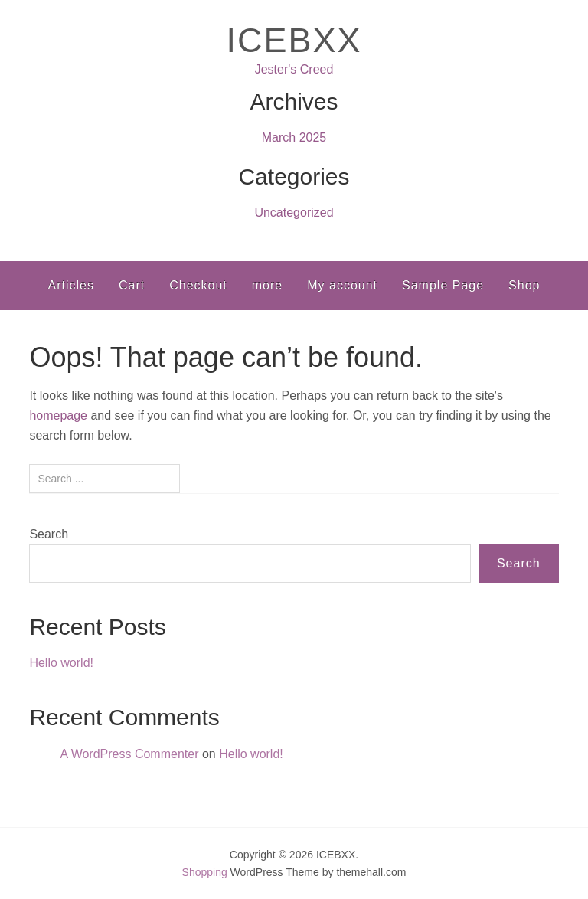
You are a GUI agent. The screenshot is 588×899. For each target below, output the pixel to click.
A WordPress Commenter (129, 754)
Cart (132, 285)
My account (342, 285)
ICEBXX (294, 40)
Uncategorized (294, 212)
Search (49, 534)
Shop (524, 285)
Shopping (205, 872)
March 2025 (294, 137)
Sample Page (443, 285)
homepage (58, 415)
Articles (71, 285)
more (267, 285)
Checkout (198, 285)
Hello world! (61, 663)
